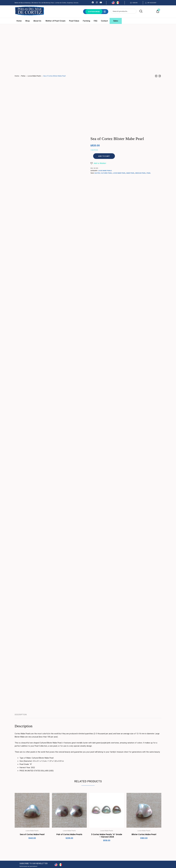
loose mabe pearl (119, 173)
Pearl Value (74, 21)
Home (19, 21)
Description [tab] (21, 715)
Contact (104, 21)
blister (97, 173)
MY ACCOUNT (152, 3)
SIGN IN (135, 3)
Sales (116, 21)
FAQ (96, 21)
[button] (98, 163)
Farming (86, 21)
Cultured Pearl (106, 173)
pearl (149, 173)
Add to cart (104, 156)
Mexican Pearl (141, 173)
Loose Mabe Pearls (34, 76)
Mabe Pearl (130, 173)
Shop (27, 21)
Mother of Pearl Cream (55, 21)
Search (140, 11)
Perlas (23, 76)
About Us (38, 21)
